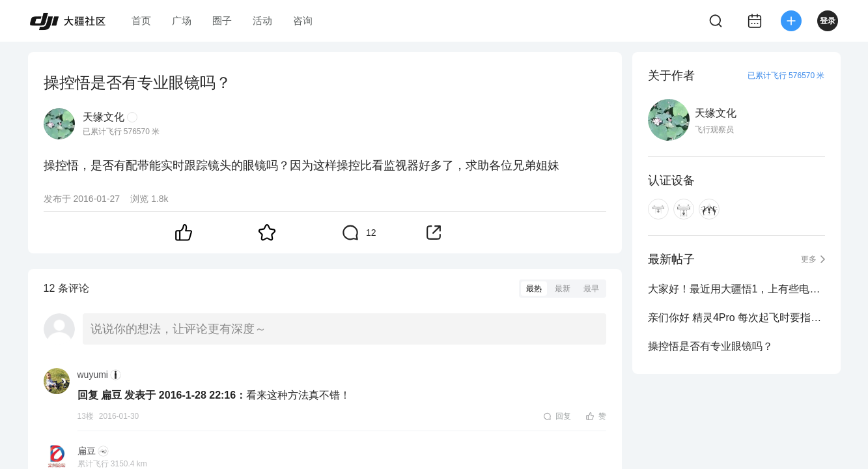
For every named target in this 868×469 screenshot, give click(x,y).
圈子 (222, 21)
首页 (141, 21)
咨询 (303, 21)
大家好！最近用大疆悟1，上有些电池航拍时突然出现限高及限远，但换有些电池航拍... (736, 289)
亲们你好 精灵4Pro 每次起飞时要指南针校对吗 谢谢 (736, 318)
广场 (182, 21)
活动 (262, 21)
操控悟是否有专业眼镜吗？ (710, 346)
